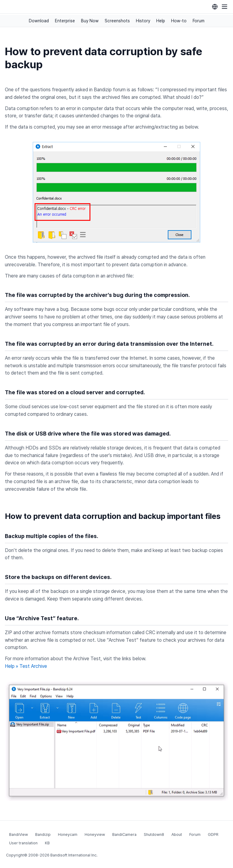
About (177, 834)
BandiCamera (124, 834)
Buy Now (90, 21)
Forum (199, 21)
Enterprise (65, 21)
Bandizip (43, 834)
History (143, 21)
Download (39, 21)
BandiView (19, 834)
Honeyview (95, 834)
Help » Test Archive (26, 666)
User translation (23, 843)
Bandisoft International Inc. (74, 855)
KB (47, 843)
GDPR (213, 834)
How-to (179, 21)
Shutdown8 (154, 834)
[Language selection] (215, 7)
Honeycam (68, 834)
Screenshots (117, 21)
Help (161, 21)
